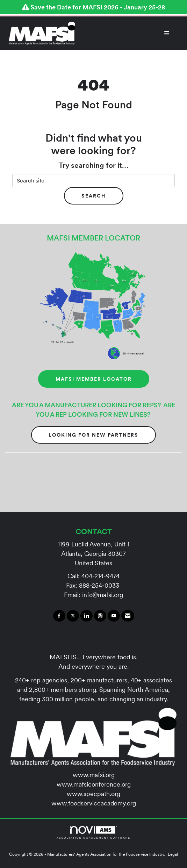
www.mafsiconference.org (94, 784)
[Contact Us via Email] (128, 616)
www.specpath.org (94, 794)
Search (94, 196)
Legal (173, 854)
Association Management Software (94, 833)
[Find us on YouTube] (114, 616)
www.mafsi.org (94, 775)
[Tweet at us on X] (73, 616)
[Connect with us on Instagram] (100, 616)
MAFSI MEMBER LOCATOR (94, 379)
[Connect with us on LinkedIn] (87, 616)
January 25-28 (144, 7)
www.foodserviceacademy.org (94, 803)
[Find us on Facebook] (59, 616)
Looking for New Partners (94, 435)
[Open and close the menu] (126, 33)
